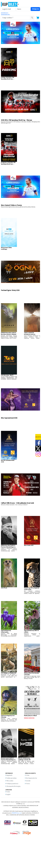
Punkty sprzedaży (11, 778)
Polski (8, 792)
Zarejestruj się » (5, 13)
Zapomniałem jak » (5, 14)
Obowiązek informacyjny (13, 786)
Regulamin (9, 775)
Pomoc (28, 784)
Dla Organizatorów (31, 778)
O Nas (28, 775)
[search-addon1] (16, 18)
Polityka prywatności (12, 784)
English (8, 794)
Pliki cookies (10, 781)
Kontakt (28, 781)
